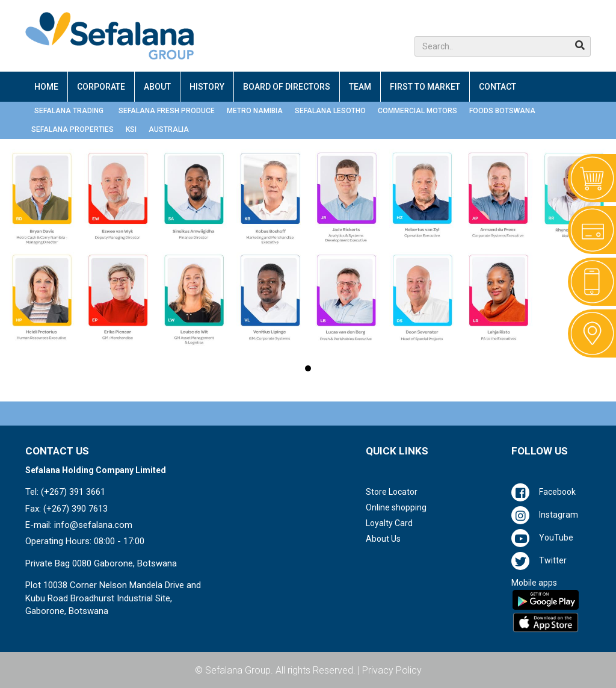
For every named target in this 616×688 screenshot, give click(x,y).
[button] (503, 46)
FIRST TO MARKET (425, 87)
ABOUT (157, 87)
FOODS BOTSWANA (502, 111)
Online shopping (396, 507)
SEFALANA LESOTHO (330, 111)
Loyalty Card (389, 523)
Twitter (553, 560)
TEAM (360, 87)
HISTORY (207, 87)
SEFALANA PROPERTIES (72, 129)
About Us (383, 539)
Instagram (559, 515)
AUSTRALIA (169, 129)
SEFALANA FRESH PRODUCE (167, 111)
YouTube (556, 538)
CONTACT (497, 87)
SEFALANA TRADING (69, 111)
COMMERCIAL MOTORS (417, 111)
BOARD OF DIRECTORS (287, 87)
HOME (46, 87)
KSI (131, 129)
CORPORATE (101, 87)
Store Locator (392, 492)
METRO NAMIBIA (255, 111)
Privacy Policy (392, 670)
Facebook (557, 492)
